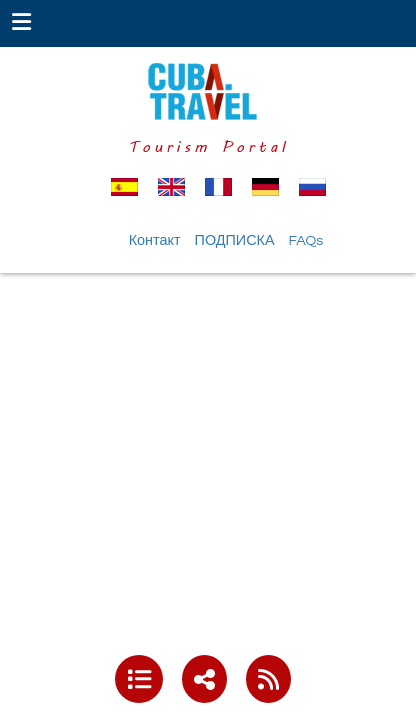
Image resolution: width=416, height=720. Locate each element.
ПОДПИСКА (235, 240)
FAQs (306, 240)
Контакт (155, 240)
